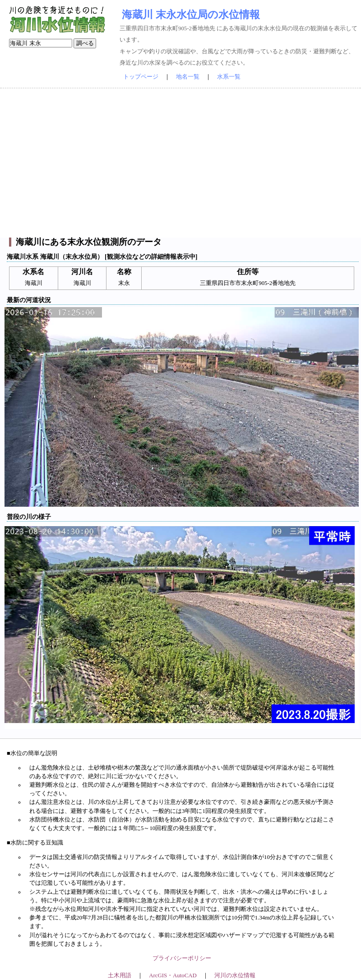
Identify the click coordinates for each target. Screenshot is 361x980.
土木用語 (120, 975)
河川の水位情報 (235, 975)
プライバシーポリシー (182, 958)
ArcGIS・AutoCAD (173, 975)
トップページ (141, 77)
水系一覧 (229, 77)
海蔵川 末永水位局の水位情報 (191, 14)
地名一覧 (188, 77)
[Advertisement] (180, 163)
